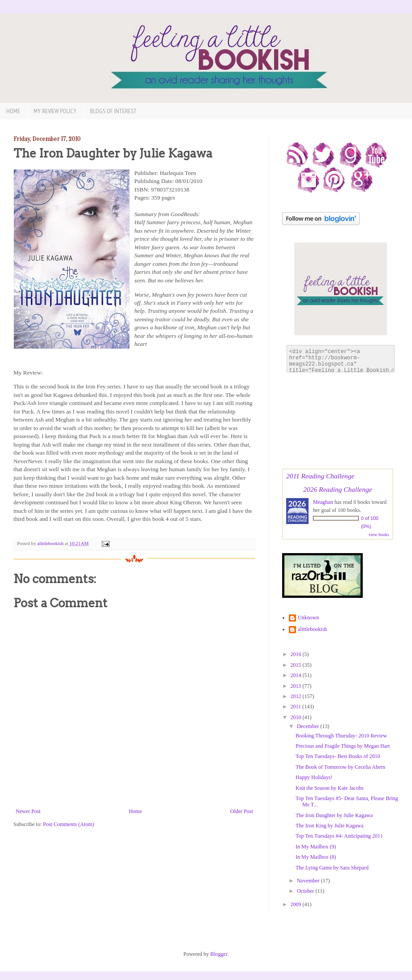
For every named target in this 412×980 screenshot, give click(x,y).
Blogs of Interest (113, 111)
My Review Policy (55, 111)
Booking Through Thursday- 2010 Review (341, 736)
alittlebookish (312, 629)
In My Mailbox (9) (316, 847)
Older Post (242, 811)
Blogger (219, 954)
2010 (297, 717)
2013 (297, 686)
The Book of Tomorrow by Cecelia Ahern (340, 767)
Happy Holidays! (314, 777)
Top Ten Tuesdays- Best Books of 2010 (338, 756)
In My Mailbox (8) (316, 857)
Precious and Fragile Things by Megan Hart (343, 746)
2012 (297, 696)
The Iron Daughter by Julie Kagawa (334, 815)
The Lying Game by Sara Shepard (332, 868)
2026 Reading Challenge (338, 489)
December (309, 726)
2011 (297, 707)
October (306, 891)
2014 (297, 675)
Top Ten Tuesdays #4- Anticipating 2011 (339, 836)
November (309, 881)
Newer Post (28, 811)
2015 (297, 665)
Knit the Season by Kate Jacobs (330, 788)
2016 (297, 654)
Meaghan (323, 502)
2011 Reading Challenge (320, 476)
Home (13, 111)
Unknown (308, 618)
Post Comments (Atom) (69, 824)
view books (379, 535)
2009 (297, 904)
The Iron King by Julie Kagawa (330, 826)
